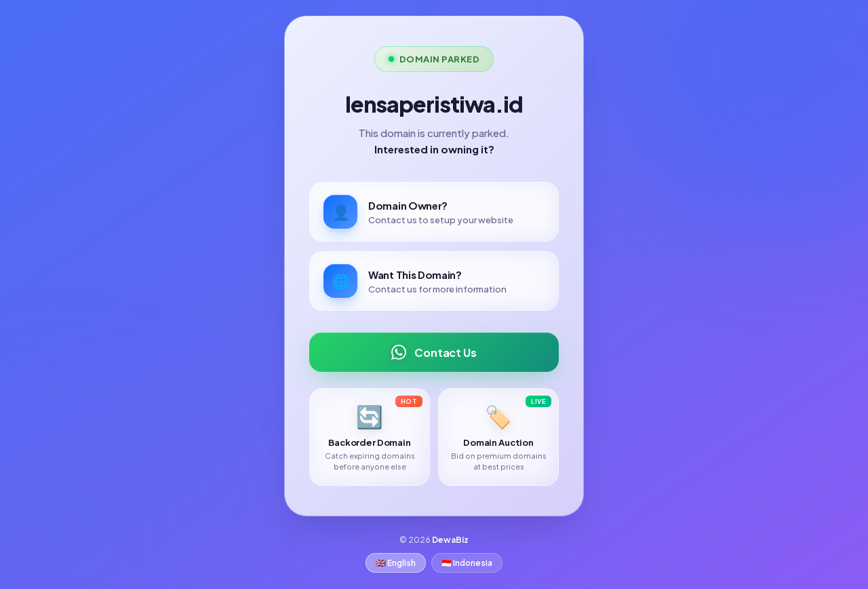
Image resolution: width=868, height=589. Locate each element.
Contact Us (434, 352)
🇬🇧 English (396, 563)
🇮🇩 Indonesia (467, 563)
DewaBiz (450, 540)
